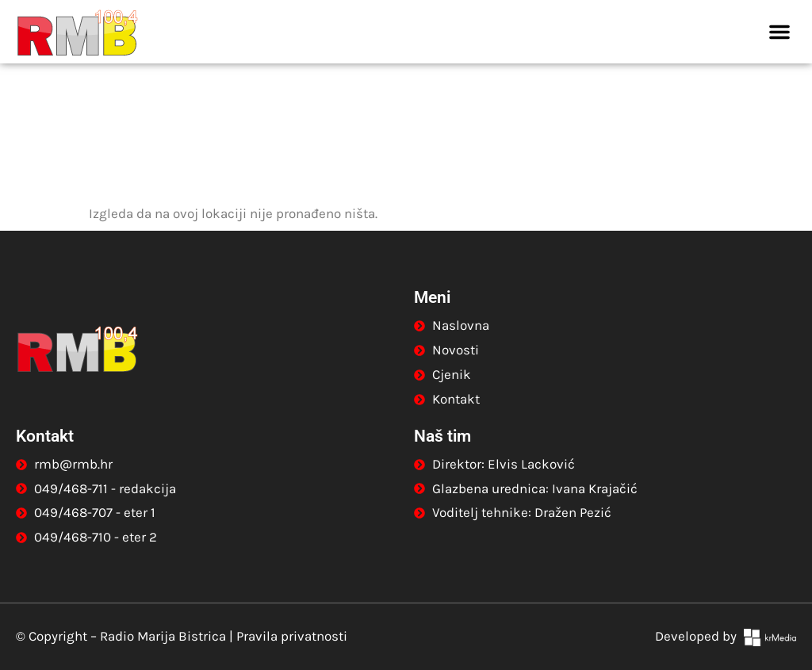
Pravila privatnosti (292, 636)
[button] (779, 32)
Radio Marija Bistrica (163, 636)
